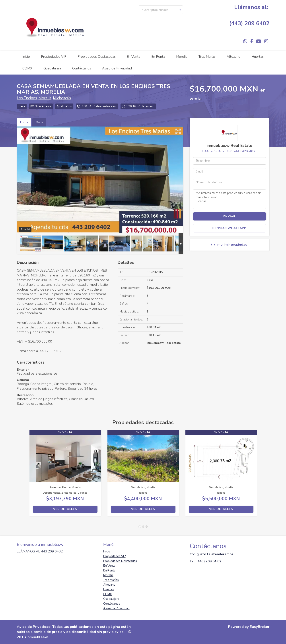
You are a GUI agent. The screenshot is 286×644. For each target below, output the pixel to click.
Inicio (26, 57)
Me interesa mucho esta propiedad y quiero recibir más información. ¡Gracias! (230, 199)
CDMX (27, 68)
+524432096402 (242, 151)
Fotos (24, 122)
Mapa (39, 122)
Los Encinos (27, 98)
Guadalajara (52, 68)
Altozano (233, 57)
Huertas (258, 57)
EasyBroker (260, 627)
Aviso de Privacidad (117, 68)
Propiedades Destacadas (97, 57)
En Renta (158, 57)
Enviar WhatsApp (229, 228)
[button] (23, 475)
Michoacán (62, 98)
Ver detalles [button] (65, 509)
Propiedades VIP (54, 57)
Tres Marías (207, 57)
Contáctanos (82, 68)
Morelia (182, 57)
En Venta (133, 57)
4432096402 (214, 151)
